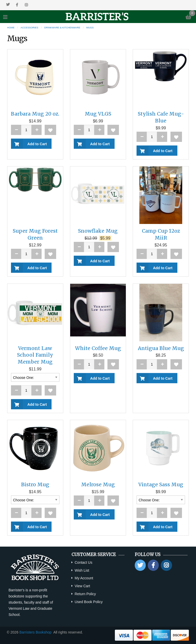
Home (11, 27)
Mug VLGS (98, 114)
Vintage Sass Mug (161, 484)
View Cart (82, 586)
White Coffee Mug (98, 348)
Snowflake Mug (98, 231)
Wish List (82, 570)
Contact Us (83, 562)
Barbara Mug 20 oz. (35, 114)
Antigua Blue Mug (161, 348)
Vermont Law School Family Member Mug (35, 355)
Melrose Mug (98, 484)
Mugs (90, 27)
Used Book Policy (89, 602)
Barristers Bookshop (35, 632)
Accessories (29, 27)
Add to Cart (36, 144)
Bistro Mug (35, 484)
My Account (84, 578)
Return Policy (85, 594)
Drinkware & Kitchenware (62, 27)
